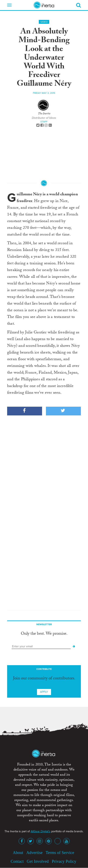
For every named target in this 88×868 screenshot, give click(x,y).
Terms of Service (60, 853)
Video (44, 22)
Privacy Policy (64, 861)
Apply (44, 692)
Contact (17, 861)
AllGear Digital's (41, 831)
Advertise (35, 853)
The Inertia (44, 114)
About (18, 853)
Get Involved (38, 861)
